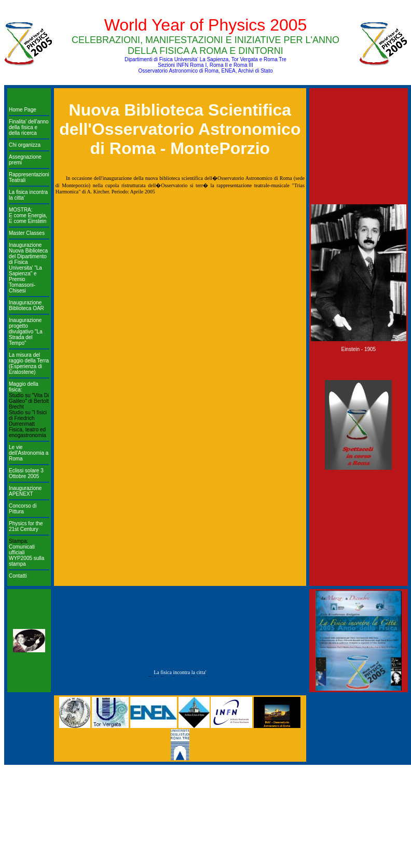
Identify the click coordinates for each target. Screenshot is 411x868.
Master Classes (27, 233)
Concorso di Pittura (23, 509)
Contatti (18, 576)
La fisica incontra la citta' (180, 674)
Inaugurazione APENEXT (25, 491)
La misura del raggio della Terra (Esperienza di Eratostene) (29, 363)
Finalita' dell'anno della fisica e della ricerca (29, 127)
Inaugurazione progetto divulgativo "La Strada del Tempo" (26, 332)
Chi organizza (25, 145)
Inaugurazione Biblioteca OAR (26, 305)
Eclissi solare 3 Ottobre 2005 (26, 473)
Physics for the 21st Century (26, 526)
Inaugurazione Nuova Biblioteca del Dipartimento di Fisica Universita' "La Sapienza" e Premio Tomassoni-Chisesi (28, 268)
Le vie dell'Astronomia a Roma (29, 453)
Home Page (23, 110)
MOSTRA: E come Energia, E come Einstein (28, 215)
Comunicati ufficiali (22, 550)
